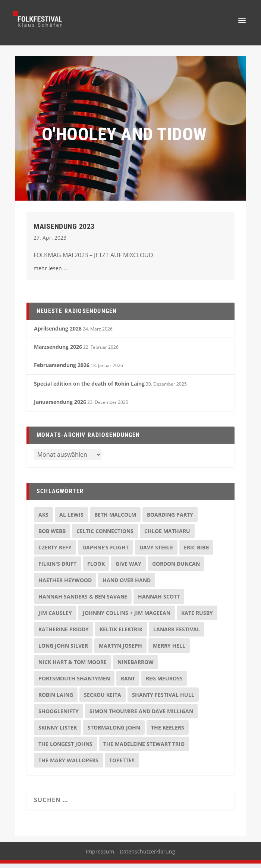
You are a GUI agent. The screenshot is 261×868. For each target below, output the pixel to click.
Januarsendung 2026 (60, 406)
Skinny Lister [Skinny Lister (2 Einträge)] (58, 732)
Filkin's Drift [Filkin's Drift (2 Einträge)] (57, 568)
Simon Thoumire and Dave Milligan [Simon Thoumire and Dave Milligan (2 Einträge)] (141, 716)
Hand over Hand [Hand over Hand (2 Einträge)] (127, 585)
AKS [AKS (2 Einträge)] (43, 519)
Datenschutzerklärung (147, 856)
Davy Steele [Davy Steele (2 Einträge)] (156, 552)
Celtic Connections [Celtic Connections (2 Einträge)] (105, 535)
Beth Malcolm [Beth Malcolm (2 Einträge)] (115, 519)
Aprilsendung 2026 (58, 333)
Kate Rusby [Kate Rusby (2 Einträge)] (197, 617)
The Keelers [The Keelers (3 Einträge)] (168, 732)
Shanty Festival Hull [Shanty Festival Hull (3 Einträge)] (163, 699)
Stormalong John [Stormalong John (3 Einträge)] (114, 732)
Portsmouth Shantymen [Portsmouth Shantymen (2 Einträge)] (74, 683)
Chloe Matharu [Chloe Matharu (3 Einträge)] (167, 535)
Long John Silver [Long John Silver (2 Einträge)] (63, 650)
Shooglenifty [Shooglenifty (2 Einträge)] (59, 716)
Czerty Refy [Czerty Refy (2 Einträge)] (55, 552)
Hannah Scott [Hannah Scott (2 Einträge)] (159, 601)
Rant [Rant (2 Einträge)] (128, 683)
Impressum (100, 856)
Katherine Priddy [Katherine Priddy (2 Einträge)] (64, 634)
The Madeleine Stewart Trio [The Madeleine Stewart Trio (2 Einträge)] (144, 748)
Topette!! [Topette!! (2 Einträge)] (122, 765)
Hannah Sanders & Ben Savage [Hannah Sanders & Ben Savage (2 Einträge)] (83, 601)
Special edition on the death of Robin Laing (89, 388)
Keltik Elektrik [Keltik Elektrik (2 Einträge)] (121, 634)
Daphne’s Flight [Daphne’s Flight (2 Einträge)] (106, 552)
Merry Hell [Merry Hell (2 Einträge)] (169, 650)
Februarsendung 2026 (62, 369)
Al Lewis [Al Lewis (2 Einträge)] (71, 519)
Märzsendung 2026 (58, 351)
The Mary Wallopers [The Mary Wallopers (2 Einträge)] (68, 765)
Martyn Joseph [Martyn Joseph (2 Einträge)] (120, 650)
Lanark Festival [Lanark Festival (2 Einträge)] (177, 634)
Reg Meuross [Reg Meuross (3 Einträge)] (164, 683)
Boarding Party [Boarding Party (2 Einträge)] (170, 519)
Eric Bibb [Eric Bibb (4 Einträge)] (196, 552)
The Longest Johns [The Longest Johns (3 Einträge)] (65, 748)
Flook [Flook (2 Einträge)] (96, 568)
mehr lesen (48, 273)
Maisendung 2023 (64, 231)
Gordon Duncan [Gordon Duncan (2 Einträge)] (176, 568)
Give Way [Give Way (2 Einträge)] (128, 568)
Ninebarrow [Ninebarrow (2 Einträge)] (136, 666)
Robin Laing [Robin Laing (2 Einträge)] (56, 699)
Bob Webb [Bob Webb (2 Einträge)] (52, 535)
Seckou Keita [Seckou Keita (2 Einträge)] (103, 699)
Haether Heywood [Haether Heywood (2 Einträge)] (65, 585)
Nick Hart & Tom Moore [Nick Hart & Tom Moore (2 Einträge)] (73, 666)
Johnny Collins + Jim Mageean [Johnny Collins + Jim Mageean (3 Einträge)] (127, 617)
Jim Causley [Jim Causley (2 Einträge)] (55, 617)
